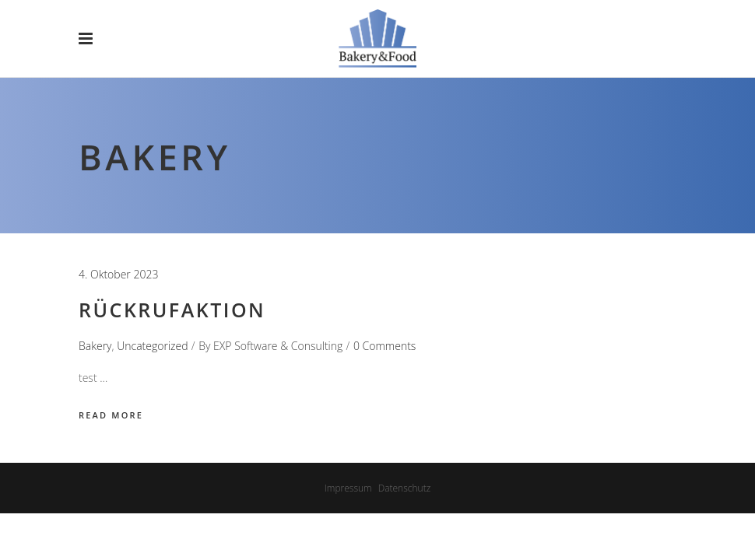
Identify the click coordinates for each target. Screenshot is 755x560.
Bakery (95, 346)
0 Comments (385, 346)
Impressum (348, 488)
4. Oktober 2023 (118, 274)
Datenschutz (405, 488)
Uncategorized (152, 346)
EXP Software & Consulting (278, 346)
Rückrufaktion (172, 310)
